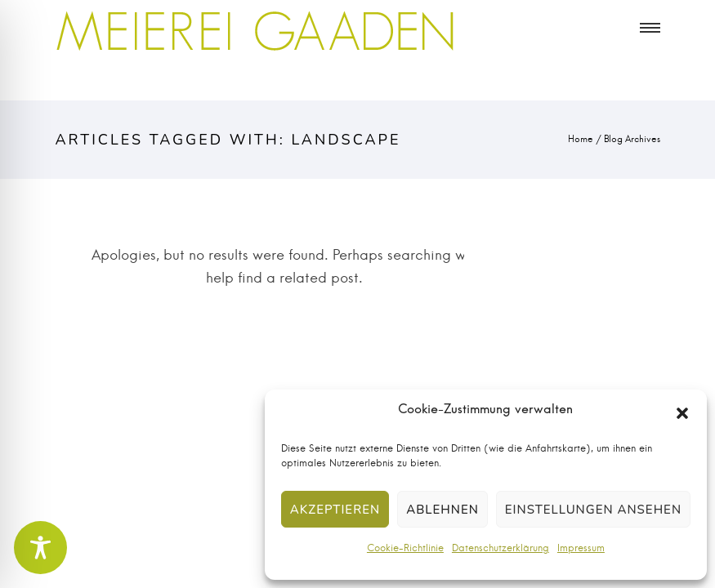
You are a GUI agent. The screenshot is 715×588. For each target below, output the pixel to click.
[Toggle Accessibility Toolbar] (40, 548)
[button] (682, 413)
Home (581, 139)
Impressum (581, 548)
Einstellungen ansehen (593, 510)
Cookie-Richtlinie (405, 548)
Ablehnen (442, 510)
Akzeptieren (335, 510)
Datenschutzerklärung (500, 548)
